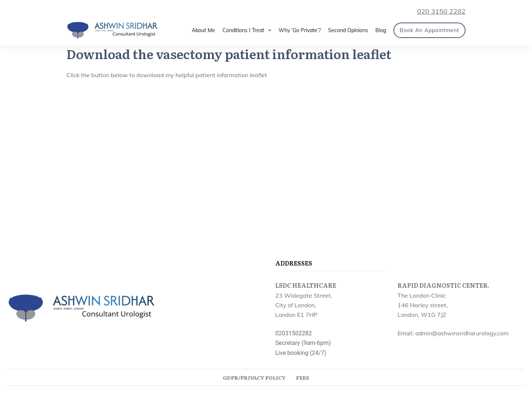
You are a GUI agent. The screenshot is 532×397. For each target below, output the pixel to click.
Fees (303, 377)
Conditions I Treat (248, 30)
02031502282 (294, 333)
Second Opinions (348, 30)
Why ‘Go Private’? (300, 30)
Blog (381, 30)
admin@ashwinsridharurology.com (462, 333)
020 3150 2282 (441, 11)
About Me (203, 30)
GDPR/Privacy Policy (254, 377)
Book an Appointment (429, 30)
